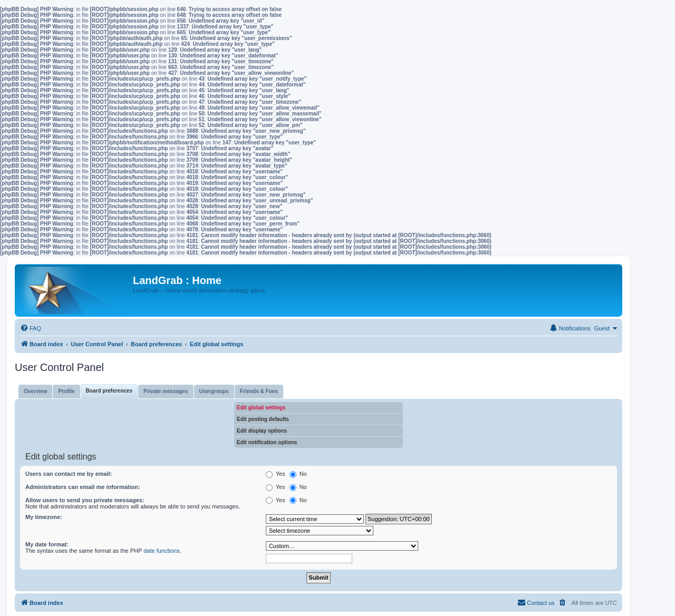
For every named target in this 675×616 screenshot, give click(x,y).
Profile (66, 391)
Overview (35, 391)
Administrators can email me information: (83, 487)
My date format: (47, 544)
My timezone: (44, 517)
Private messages (166, 391)
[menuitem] (31, 328)
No (298, 474)
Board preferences (109, 391)
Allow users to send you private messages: (85, 500)
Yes (276, 474)
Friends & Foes (259, 391)
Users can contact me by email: (69, 474)
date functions (162, 551)
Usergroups (214, 391)
